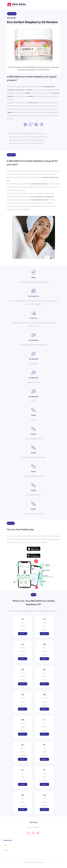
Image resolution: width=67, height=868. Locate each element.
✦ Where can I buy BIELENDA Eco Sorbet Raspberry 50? (26, 143)
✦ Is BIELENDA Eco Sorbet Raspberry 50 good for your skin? (27, 134)
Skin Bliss (34, 822)
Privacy (6, 850)
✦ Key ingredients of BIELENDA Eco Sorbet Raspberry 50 (27, 140)
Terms (6, 845)
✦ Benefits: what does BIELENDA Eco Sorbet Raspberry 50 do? (28, 137)
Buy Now (23, 634)
